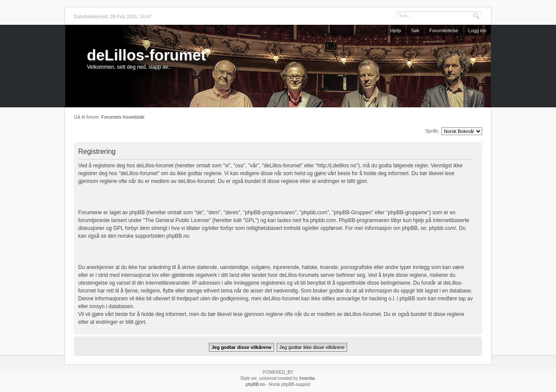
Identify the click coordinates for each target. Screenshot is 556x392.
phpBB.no (178, 236)
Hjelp (395, 30)
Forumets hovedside (123, 117)
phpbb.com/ (442, 228)
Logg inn (477, 30)
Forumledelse (444, 30)
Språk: (432, 131)
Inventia (307, 378)
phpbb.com (323, 220)
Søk (415, 30)
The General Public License (177, 220)
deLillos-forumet (146, 55)
